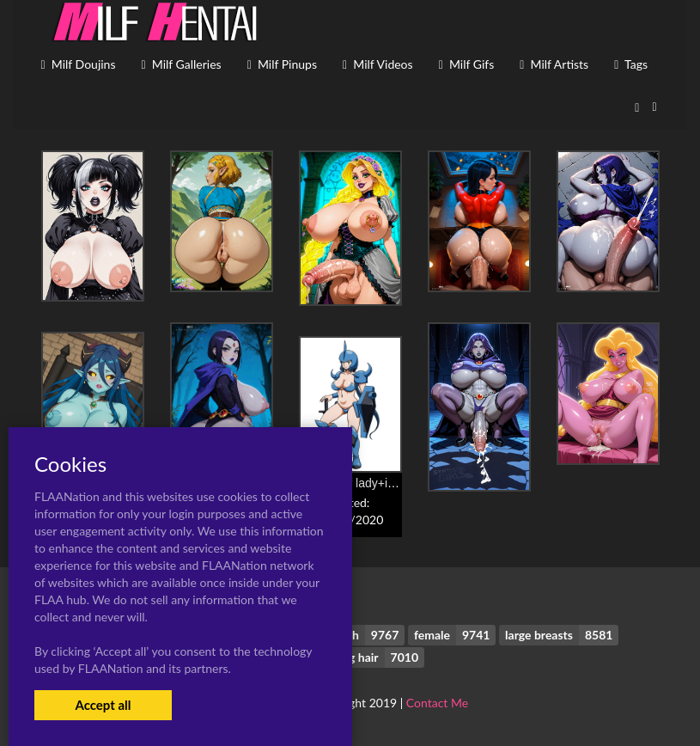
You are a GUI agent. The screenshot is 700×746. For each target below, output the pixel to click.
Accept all (103, 705)
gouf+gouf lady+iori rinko (365, 483)
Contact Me (437, 703)
